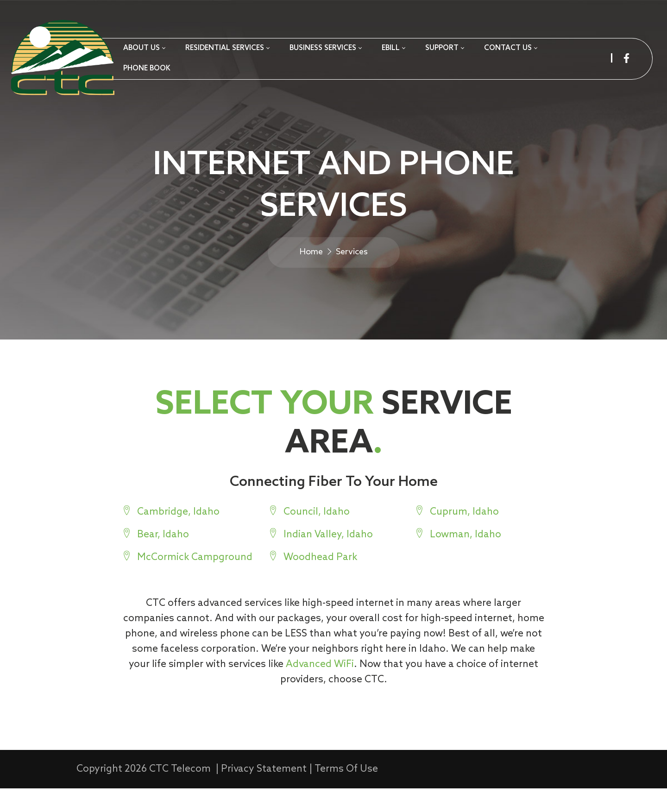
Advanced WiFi (308, 686)
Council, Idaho (317, 533)
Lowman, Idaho (466, 556)
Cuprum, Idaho (464, 533)
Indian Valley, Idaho (328, 556)
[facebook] (626, 58)
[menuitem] (144, 49)
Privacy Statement (264, 793)
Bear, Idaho (163, 556)
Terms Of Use (346, 793)
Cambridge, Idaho (178, 533)
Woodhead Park (320, 579)
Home (311, 267)
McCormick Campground (194, 579)
